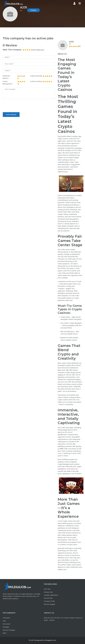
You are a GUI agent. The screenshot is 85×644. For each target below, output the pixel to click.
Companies (6, 618)
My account (7, 624)
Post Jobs (47, 589)
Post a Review (11, 115)
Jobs (4, 621)
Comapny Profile (49, 601)
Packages (6, 627)
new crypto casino (66, 521)
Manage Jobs (48, 592)
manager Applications (51, 595)
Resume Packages (9, 630)
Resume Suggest (50, 604)
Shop (4, 633)
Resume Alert (48, 598)
